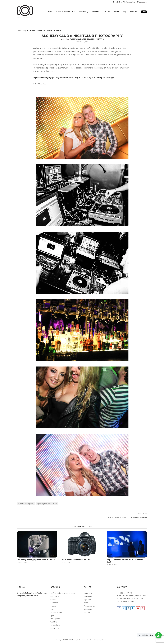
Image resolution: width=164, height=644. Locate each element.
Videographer (55, 619)
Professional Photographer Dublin (63, 593)
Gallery (96, 12)
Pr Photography (56, 612)
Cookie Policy (55, 628)
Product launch (89, 606)
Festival (53, 606)
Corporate (54, 603)
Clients (134, 12)
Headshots (88, 596)
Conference (88, 593)
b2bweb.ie (105, 640)
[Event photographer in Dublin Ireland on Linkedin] (134, 608)
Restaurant (88, 609)
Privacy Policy (55, 625)
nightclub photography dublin (47, 504)
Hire (144, 12)
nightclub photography (26, 504)
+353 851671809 (140, 2)
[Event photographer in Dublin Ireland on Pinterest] (144, 608)
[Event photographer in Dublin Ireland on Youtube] (139, 608)
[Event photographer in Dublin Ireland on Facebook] (119, 608)
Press (86, 603)
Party (52, 609)
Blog (108, 12)
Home (49, 12)
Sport (52, 615)
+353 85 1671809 (126, 593)
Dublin (34, 593)
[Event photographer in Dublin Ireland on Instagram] (129, 608)
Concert (53, 599)
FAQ (124, 12)
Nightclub (87, 599)
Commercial (55, 596)
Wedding (54, 622)
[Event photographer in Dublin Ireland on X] (124, 608)
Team (116, 12)
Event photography (65, 12)
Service (82, 12)
